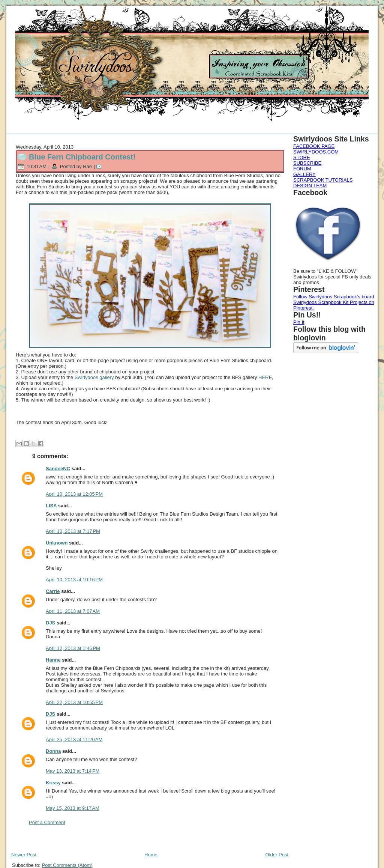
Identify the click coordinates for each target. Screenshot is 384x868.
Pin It (299, 322)
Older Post (277, 855)
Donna (53, 751)
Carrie (53, 591)
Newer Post (24, 855)
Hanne (53, 660)
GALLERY (304, 174)
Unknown (57, 543)
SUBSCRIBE (307, 163)
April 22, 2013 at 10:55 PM (74, 702)
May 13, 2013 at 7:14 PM (73, 771)
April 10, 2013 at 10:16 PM (74, 580)
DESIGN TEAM (310, 186)
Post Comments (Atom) (67, 865)
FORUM (302, 169)
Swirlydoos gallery (94, 377)
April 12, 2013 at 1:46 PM (73, 648)
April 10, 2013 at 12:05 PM (74, 494)
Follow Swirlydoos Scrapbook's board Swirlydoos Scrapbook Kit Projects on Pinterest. (334, 302)
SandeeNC (58, 469)
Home (151, 855)
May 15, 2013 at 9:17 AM (73, 808)
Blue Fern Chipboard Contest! (82, 157)
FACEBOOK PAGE (314, 146)
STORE (302, 157)
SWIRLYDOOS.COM (316, 152)
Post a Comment (47, 822)
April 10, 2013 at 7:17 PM (73, 531)
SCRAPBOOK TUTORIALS (323, 180)
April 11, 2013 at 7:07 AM (73, 611)
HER (263, 377)
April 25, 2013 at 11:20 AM (74, 739)
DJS (50, 623)
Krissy (53, 783)
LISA (51, 506)
